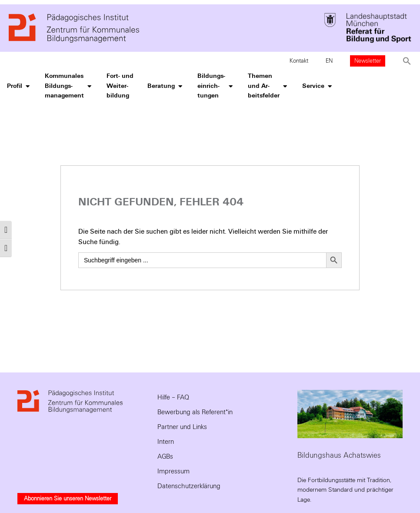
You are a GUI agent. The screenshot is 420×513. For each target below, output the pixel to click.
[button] (407, 61)
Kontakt (299, 61)
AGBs (165, 456)
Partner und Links (182, 427)
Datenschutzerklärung (189, 486)
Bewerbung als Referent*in (195, 412)
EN (329, 61)
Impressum (173, 471)
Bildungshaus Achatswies (339, 455)
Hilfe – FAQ (173, 397)
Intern (166, 442)
